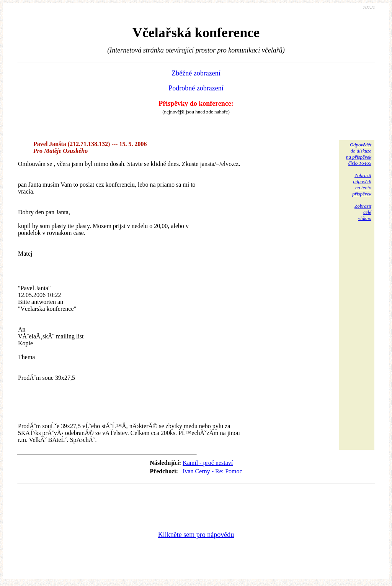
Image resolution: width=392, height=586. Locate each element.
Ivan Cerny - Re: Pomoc (212, 471)
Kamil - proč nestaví (208, 463)
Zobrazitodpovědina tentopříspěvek (362, 185)
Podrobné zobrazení (196, 88)
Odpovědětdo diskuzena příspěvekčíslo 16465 (359, 154)
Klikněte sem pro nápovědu (196, 535)
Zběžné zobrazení (196, 73)
